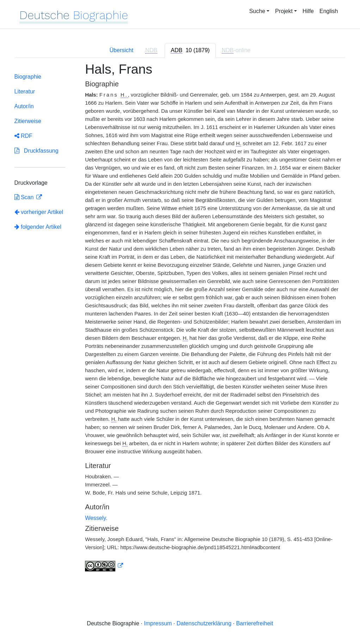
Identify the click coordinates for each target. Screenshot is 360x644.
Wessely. (96, 518)
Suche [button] (257, 11)
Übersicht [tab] (122, 50)
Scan (25, 197)
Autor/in (24, 106)
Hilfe (308, 11)
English (329, 11)
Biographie (28, 77)
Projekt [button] (284, 11)
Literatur (25, 91)
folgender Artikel (38, 227)
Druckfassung (36, 151)
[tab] (190, 50)
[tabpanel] (180, 321)
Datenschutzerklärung (204, 623)
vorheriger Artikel (39, 212)
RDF (23, 136)
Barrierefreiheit (255, 623)
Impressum (158, 623)
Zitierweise (28, 121)
